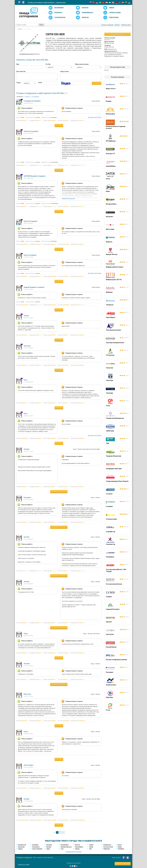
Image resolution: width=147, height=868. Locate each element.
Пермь (91, 847)
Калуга (120, 845)
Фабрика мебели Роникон (117, 265)
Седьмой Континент (117, 607)
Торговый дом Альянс (117, 328)
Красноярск (36, 847)
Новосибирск (79, 847)
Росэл (117, 708)
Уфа (90, 849)
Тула (62, 849)
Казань (91, 845)
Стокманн (117, 504)
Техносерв (117, 378)
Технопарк (117, 391)
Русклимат (117, 670)
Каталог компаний (107, 25)
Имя (18, 64)
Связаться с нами (24, 864)
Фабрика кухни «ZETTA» (117, 277)
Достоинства (21, 71)
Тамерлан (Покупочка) (117, 454)
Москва (106, 70)
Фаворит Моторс (117, 252)
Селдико (117, 594)
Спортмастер (117, 542)
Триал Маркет (117, 315)
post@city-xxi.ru (112, 49)
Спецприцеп (117, 554)
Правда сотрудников (25, 858)
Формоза (117, 239)
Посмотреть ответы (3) (59, 492)
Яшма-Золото (117, 86)
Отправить (97, 83)
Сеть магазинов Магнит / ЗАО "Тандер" (117, 568)
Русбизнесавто (117, 682)
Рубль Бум (117, 695)
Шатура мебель (117, 202)
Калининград (107, 845)
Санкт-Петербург (37, 849)
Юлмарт (117, 99)
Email (40, 83)
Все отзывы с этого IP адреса (95, 117)
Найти (41, 25)
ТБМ (117, 441)
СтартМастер (117, 529)
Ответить (59, 126)
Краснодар (21, 847)
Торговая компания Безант (117, 340)
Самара (20, 849)
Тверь (48, 849)
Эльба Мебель (117, 164)
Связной (117, 619)
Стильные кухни (117, 517)
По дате (27, 97)
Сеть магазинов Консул (117, 582)
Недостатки (64, 71)
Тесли (117, 403)
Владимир (35, 845)
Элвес (117, 189)
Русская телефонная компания (117, 657)
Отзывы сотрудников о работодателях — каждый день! (47, 2)
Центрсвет (117, 214)
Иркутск (77, 845)
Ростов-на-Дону (108, 847)
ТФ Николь (117, 302)
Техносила (117, 365)
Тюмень (77, 849)
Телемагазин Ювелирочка (117, 416)
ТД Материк (117, 428)
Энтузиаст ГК (117, 151)
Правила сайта (126, 25)
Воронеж (49, 845)
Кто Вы (48, 64)
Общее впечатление (82, 64)
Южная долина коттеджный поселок (117, 125)
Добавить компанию (123, 864)
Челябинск (121, 849)
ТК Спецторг (117, 353)
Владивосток (22, 845)
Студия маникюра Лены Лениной (117, 479)
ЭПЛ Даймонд (117, 139)
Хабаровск (107, 849)
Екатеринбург (65, 845)
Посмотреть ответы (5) (59, 684)
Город (18, 83)
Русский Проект (117, 645)
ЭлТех (117, 176)
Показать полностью (68, 198)
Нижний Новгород (66, 847)
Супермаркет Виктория (117, 466)
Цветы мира (117, 227)
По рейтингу (35, 97)
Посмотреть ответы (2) (59, 527)
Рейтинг (117, 25)
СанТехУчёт (117, 632)
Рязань (120, 847)
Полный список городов (74, 852)
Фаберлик (117, 290)
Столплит (117, 491)
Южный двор (117, 111)
